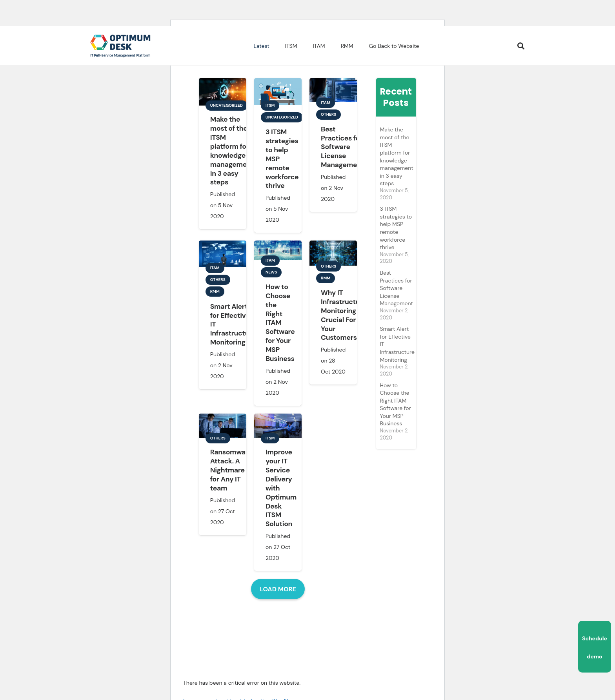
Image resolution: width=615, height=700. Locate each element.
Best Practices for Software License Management (342, 147)
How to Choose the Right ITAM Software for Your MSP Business (280, 323)
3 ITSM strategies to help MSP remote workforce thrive (396, 228)
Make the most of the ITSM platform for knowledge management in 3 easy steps (232, 151)
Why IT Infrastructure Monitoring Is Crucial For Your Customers (344, 315)
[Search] (521, 46)
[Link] (120, 46)
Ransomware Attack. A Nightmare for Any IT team (231, 470)
